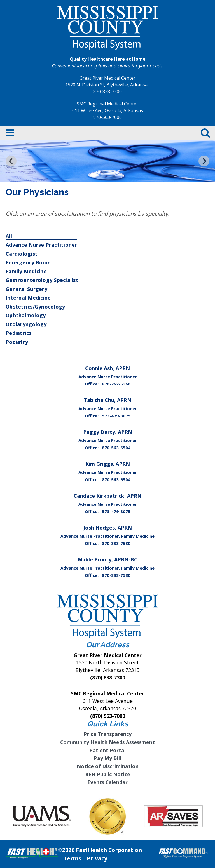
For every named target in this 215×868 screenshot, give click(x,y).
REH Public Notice (108, 774)
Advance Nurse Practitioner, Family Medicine (107, 536)
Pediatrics (19, 333)
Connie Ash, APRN (107, 368)
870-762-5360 (116, 384)
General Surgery (26, 289)
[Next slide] (204, 161)
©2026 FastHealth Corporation (100, 850)
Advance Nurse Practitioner (41, 245)
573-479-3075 (116, 416)
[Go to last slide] (11, 161)
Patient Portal (107, 750)
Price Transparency (108, 734)
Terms (72, 858)
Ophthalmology (26, 315)
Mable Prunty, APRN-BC (107, 559)
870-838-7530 (116, 543)
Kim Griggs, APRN (108, 464)
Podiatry (17, 342)
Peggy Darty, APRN (108, 432)
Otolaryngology (26, 324)
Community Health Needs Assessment (107, 742)
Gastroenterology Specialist (42, 280)
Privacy (97, 858)
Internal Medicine (28, 298)
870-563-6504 (116, 448)
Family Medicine (26, 271)
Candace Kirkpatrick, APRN (107, 496)
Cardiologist (22, 254)
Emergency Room (28, 262)
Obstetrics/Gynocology (35, 307)
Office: (92, 384)
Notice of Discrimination (108, 766)
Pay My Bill (107, 758)
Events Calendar (107, 782)
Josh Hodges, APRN (108, 528)
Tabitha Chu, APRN (107, 400)
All (9, 236)
